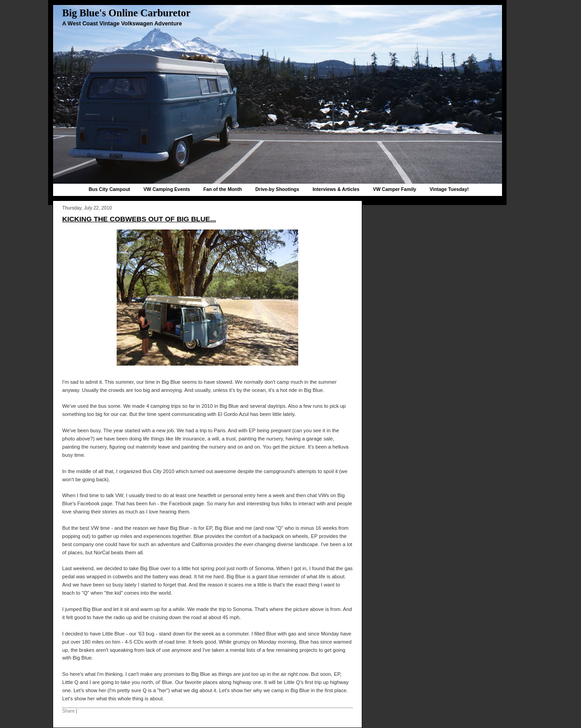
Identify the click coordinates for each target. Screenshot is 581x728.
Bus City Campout (109, 189)
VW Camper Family (394, 189)
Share (68, 711)
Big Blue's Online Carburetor (126, 13)
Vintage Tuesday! (449, 189)
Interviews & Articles (336, 189)
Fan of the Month (223, 189)
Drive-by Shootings (277, 189)
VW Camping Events (167, 189)
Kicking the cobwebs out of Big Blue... (139, 219)
